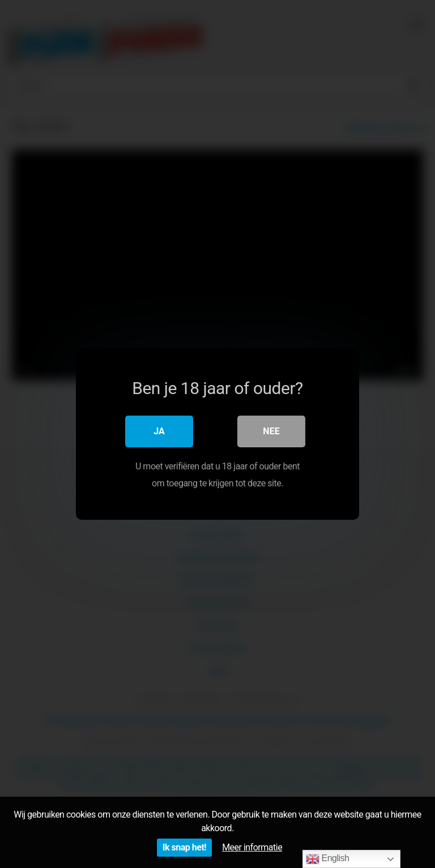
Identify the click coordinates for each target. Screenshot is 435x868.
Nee (271, 431)
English (328, 859)
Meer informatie (252, 847)
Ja (159, 431)
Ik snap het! (184, 847)
